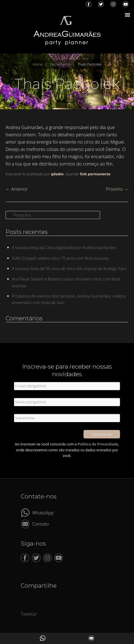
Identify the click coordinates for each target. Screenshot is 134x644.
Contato (41, 524)
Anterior (17, 189)
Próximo (117, 189)
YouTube (126, 4)
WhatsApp (43, 512)
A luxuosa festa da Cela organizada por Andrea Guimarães (64, 248)
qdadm (57, 174)
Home (37, 64)
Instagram (113, 4)
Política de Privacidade (98, 444)
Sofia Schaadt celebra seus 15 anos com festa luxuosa (60, 258)
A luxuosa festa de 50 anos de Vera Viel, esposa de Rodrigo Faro (69, 269)
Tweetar (29, 614)
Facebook (89, 4)
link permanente (95, 174)
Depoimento (60, 64)
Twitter (101, 4)
